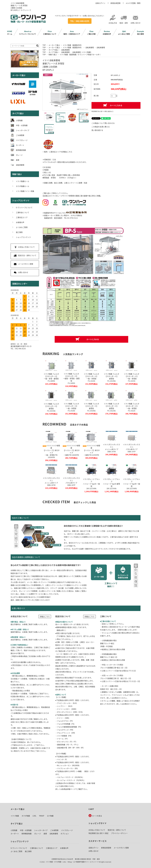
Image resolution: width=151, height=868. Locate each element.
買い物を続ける (97, 130)
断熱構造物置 (27, 834)
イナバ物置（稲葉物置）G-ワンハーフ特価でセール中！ (80, 54)
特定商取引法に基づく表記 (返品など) (102, 111)
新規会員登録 (115, 3)
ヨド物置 (50, 816)
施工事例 (140, 33)
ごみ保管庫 (54, 830)
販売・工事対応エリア (72, 33)
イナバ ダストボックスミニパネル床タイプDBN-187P (71, 482)
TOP (44, 45)
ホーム (10, 33)
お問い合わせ (136, 22)
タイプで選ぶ (53, 50)
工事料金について (50, 33)
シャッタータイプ (41, 830)
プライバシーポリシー (119, 833)
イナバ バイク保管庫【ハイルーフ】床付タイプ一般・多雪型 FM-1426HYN (51, 451)
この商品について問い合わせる (103, 123)
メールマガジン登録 (121, 848)
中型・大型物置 (26, 830)
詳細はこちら (45, 617)
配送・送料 (124, 22)
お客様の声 (107, 33)
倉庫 (45, 834)
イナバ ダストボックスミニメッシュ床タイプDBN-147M (112, 448)
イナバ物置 (15, 816)
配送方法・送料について (117, 830)
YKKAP (42, 816)
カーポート (15, 834)
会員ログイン (100, 3)
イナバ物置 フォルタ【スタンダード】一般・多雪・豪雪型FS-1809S (51, 377)
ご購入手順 (91, 33)
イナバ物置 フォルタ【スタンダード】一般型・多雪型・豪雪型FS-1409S (71, 378)
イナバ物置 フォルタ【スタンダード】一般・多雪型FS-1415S (132, 377)
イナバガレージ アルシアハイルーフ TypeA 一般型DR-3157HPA (91, 484)
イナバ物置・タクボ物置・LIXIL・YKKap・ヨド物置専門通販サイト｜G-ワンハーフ (72, 862)
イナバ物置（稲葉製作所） (73, 45)
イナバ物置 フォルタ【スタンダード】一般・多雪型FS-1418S (71, 407)
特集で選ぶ (53, 54)
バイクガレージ (67, 830)
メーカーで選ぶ (54, 45)
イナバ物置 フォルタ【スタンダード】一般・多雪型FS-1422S (132, 407)
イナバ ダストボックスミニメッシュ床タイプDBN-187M (51, 482)
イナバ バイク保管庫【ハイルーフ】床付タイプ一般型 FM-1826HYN (71, 450)
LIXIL (34, 816)
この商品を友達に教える (101, 127)
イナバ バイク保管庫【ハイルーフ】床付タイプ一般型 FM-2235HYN (91, 450)
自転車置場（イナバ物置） (82, 52)
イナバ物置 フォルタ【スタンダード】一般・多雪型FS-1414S (91, 377)
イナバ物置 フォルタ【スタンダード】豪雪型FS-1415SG (51, 407)
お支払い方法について (97, 830)
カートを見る (97, 816)
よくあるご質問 (124, 33)
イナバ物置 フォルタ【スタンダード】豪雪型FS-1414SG (112, 377)
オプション (65, 834)
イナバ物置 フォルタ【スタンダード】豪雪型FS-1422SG (112, 407)
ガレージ (38, 834)
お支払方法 (113, 22)
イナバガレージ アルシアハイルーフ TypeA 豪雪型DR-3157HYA (112, 484)
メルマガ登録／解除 (133, 3)
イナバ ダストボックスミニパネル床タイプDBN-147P (132, 448)
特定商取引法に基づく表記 (98, 833)
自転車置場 (90, 47)
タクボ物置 (26, 816)
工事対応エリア (52, 848)
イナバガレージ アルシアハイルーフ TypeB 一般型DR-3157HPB (132, 484)
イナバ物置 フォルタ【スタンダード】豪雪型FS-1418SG (91, 407)
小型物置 (14, 830)
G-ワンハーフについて (28, 33)
